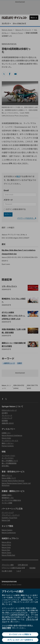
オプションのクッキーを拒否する (20, 640)
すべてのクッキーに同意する (20, 634)
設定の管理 (7, 628)
